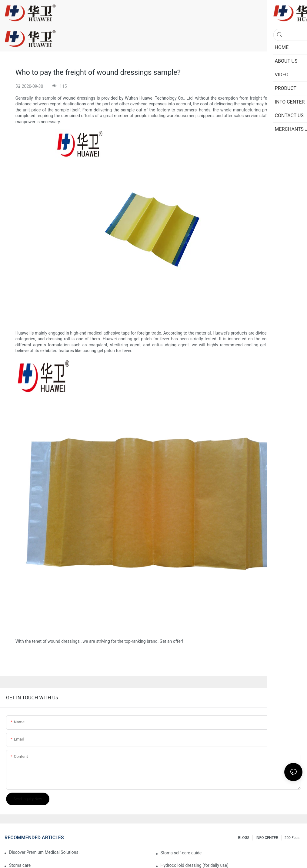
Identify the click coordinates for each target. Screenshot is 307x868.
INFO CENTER (267, 838)
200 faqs (292, 838)
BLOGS (244, 838)
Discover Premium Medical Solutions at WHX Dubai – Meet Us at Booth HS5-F (45, 852)
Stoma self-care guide (181, 853)
